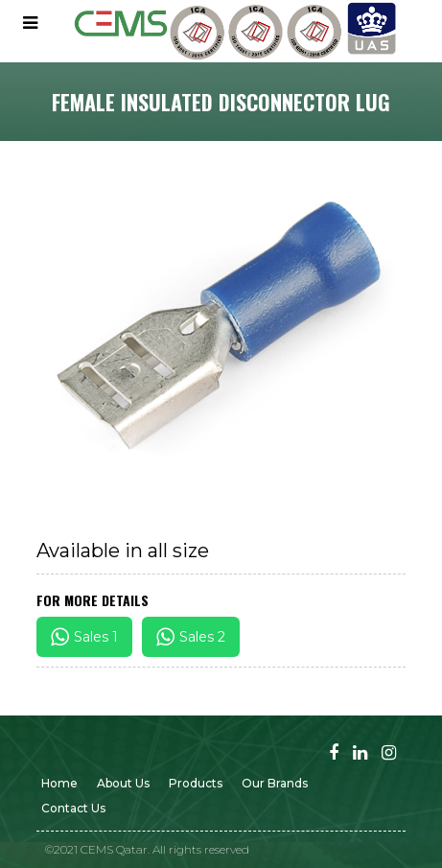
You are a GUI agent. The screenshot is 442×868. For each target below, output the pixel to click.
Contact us (73, 808)
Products (196, 783)
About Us (123, 783)
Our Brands (275, 783)
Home (59, 783)
